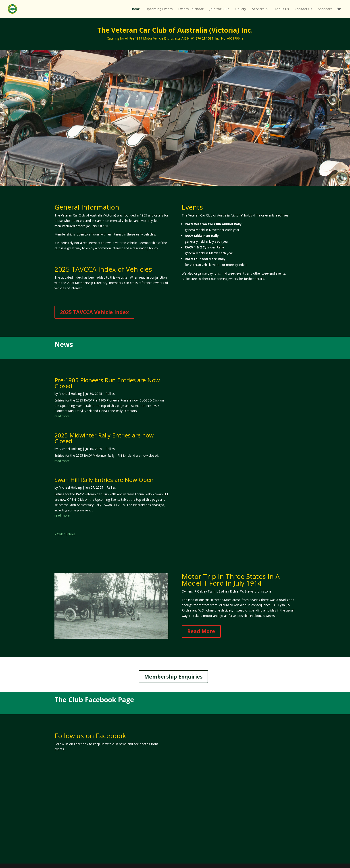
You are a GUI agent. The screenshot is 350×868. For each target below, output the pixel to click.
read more (62, 416)
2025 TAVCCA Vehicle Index (94, 312)
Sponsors (325, 9)
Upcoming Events (159, 9)
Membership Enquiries (173, 677)
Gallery (241, 9)
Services (258, 9)
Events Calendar (191, 9)
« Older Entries (65, 534)
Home (135, 9)
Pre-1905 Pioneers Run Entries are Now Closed (107, 383)
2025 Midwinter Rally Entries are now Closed (104, 438)
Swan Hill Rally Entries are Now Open (104, 480)
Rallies (110, 394)
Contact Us (303, 9)
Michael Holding (70, 394)
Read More (201, 631)
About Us (282, 9)
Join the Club (219, 9)
